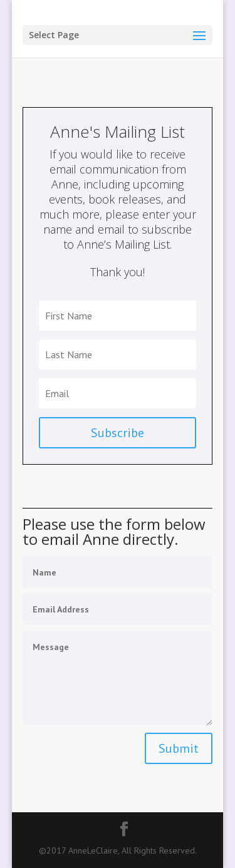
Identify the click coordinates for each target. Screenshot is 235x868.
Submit (179, 748)
